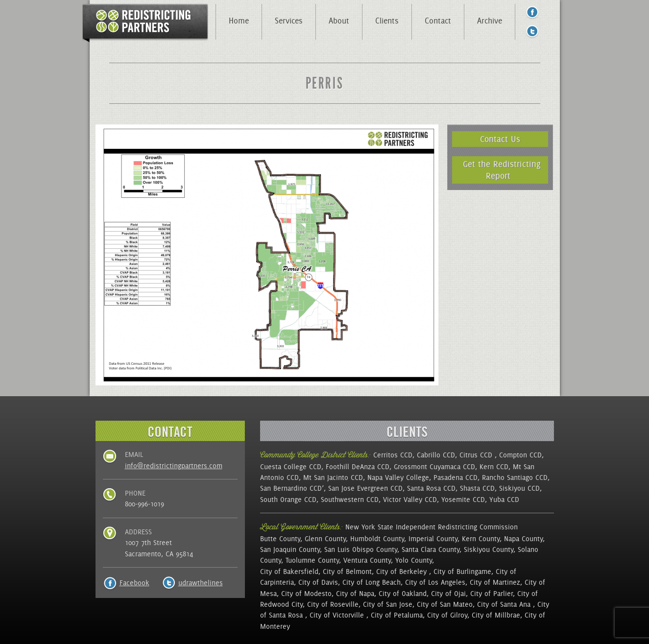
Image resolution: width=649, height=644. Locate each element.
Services (289, 21)
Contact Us (500, 139)
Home (239, 21)
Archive (490, 21)
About (339, 21)
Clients (387, 21)
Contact (438, 21)
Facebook (134, 583)
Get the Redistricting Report (502, 170)
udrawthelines (201, 583)
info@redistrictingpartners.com (174, 466)
